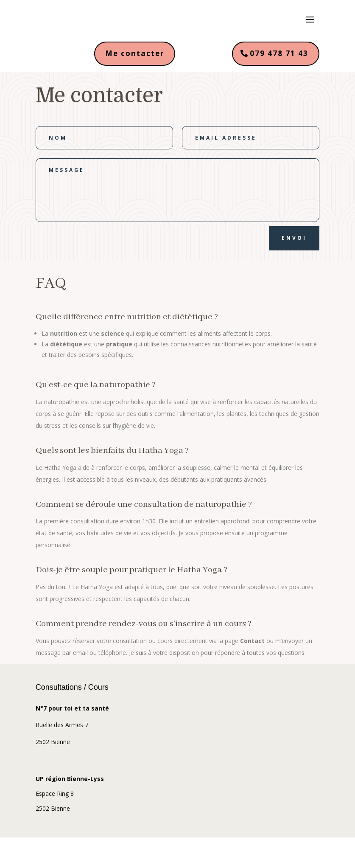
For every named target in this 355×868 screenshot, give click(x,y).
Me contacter (135, 53)
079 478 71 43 (279, 53)
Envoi (294, 238)
